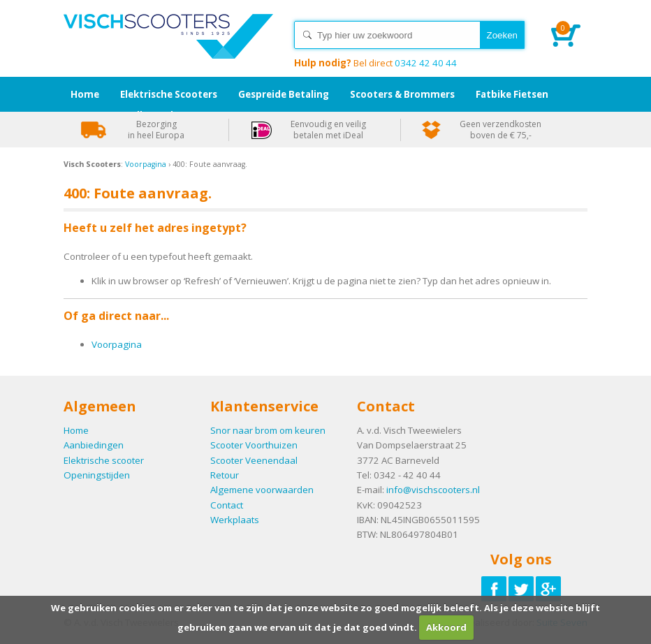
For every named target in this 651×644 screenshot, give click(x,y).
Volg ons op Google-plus (548, 589)
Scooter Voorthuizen (254, 445)
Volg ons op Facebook (494, 589)
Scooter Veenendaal (254, 460)
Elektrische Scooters (169, 94)
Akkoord (446, 627)
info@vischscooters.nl (433, 490)
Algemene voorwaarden (262, 490)
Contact (227, 505)
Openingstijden (97, 475)
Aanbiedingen (94, 445)
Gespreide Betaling (284, 94)
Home (168, 49)
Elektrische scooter (104, 460)
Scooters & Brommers (402, 94)
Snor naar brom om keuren (268, 430)
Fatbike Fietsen (512, 94)
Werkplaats (235, 520)
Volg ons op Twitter (521, 589)
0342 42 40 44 (375, 63)
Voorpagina (146, 164)
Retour (225, 475)
